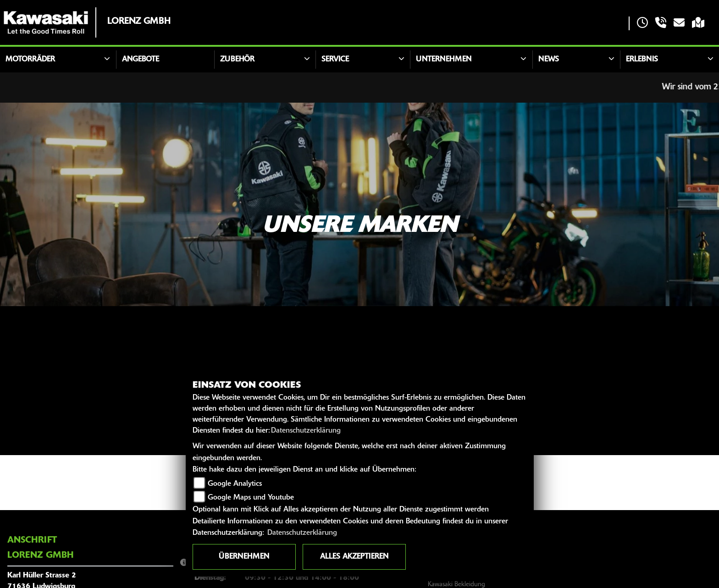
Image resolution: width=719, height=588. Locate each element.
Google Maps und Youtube (251, 498)
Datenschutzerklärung (306, 431)
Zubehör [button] (237, 60)
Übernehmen (244, 557)
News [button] (549, 60)
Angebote (141, 60)
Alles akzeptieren (354, 557)
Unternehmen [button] (444, 60)
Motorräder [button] (30, 60)
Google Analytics (235, 484)
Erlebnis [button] (642, 60)
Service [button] (335, 60)
